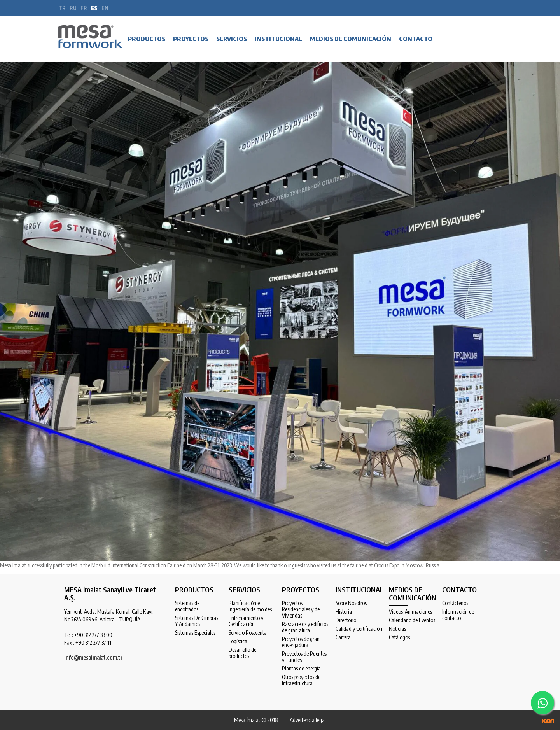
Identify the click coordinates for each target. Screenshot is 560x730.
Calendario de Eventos (412, 620)
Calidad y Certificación (359, 629)
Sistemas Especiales (195, 633)
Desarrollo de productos (242, 653)
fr (84, 8)
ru (73, 8)
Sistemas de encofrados (187, 606)
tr (62, 8)
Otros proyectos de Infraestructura (301, 680)
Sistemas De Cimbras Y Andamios (197, 621)
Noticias (397, 629)
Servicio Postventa (248, 633)
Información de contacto (458, 615)
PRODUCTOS (147, 39)
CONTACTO (416, 39)
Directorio (346, 620)
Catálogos (399, 637)
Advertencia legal (308, 720)
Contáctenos (455, 603)
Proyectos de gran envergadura (301, 642)
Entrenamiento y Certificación (246, 621)
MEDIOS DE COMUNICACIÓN (351, 39)
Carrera (343, 637)
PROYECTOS (191, 39)
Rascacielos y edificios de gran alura (305, 627)
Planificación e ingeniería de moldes (250, 606)
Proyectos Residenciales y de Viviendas (301, 609)
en (105, 8)
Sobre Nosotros (351, 603)
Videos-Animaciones (410, 612)
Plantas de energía (301, 669)
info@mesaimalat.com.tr (94, 657)
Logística (238, 641)
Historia (344, 612)
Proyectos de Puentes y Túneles (304, 657)
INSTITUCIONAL (278, 39)
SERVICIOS (232, 39)
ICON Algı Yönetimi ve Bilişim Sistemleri (548, 721)
